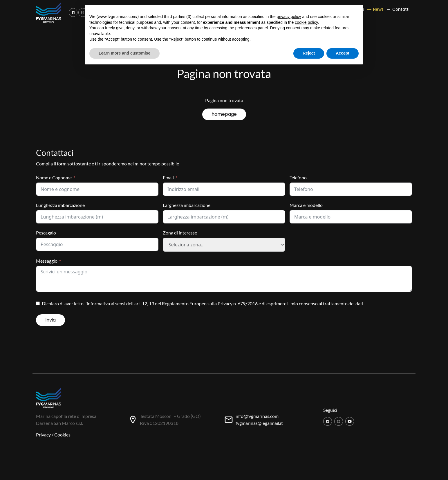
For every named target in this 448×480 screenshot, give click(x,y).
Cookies (62, 435)
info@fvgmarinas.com (257, 416)
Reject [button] (309, 53)
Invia (50, 320)
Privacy (43, 435)
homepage (224, 114)
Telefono (298, 177)
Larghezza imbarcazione (187, 205)
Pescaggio (46, 233)
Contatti (401, 9)
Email (168, 177)
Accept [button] (343, 53)
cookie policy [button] (306, 22)
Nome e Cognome (54, 177)
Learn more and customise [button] (124, 53)
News (378, 9)
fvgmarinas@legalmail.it (259, 423)
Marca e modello (306, 205)
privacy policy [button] (289, 17)
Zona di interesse (180, 233)
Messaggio (47, 261)
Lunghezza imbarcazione (60, 205)
